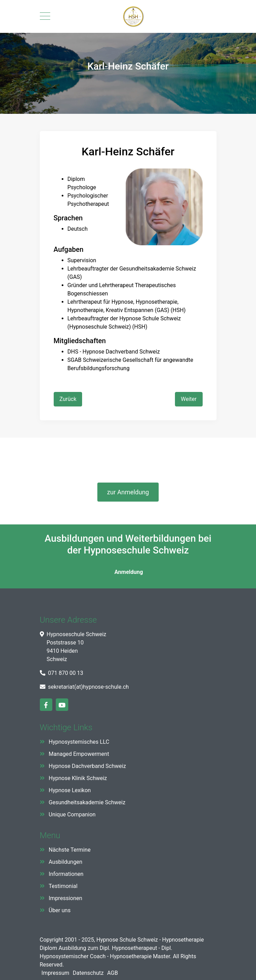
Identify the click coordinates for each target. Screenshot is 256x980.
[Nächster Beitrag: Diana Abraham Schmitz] (189, 399)
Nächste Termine (70, 850)
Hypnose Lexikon (70, 790)
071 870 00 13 (66, 673)
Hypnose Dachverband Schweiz (87, 766)
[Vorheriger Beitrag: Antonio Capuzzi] (68, 399)
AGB (112, 973)
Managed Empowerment (79, 754)
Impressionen (66, 898)
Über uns (60, 910)
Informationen (66, 874)
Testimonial (63, 886)
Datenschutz (88, 973)
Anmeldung (128, 572)
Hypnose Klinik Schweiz (78, 778)
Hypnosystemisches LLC (79, 742)
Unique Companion (72, 814)
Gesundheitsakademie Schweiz (87, 802)
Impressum (56, 973)
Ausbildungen (66, 862)
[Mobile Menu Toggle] (45, 17)
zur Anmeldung (128, 492)
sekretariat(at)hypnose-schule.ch (89, 687)
